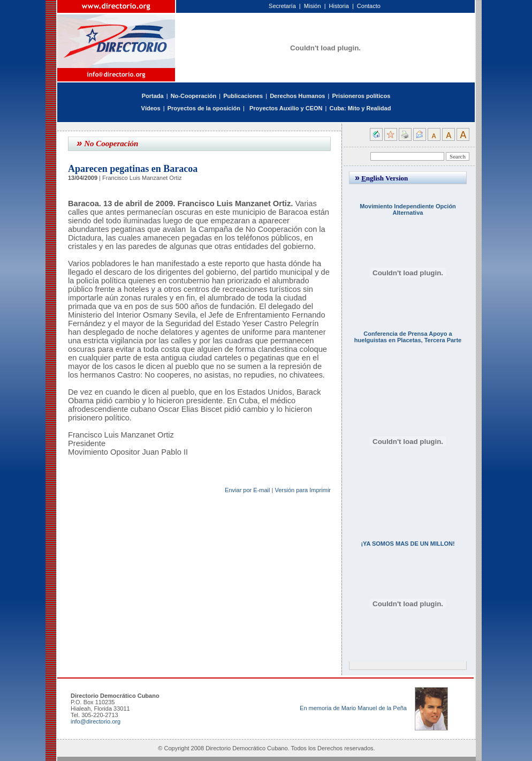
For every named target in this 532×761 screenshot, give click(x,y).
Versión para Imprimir (303, 490)
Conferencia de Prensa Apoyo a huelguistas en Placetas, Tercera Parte (408, 337)
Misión (313, 6)
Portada (153, 96)
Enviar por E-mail (247, 490)
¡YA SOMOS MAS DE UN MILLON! (408, 544)
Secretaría (282, 6)
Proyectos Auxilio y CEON (286, 108)
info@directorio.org (96, 721)
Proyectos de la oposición (204, 108)
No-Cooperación (194, 96)
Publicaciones (243, 96)
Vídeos (151, 108)
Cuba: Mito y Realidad (360, 108)
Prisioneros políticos (361, 96)
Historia (339, 6)
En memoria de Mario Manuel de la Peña (353, 708)
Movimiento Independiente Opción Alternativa (408, 209)
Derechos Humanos (297, 96)
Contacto (369, 6)
